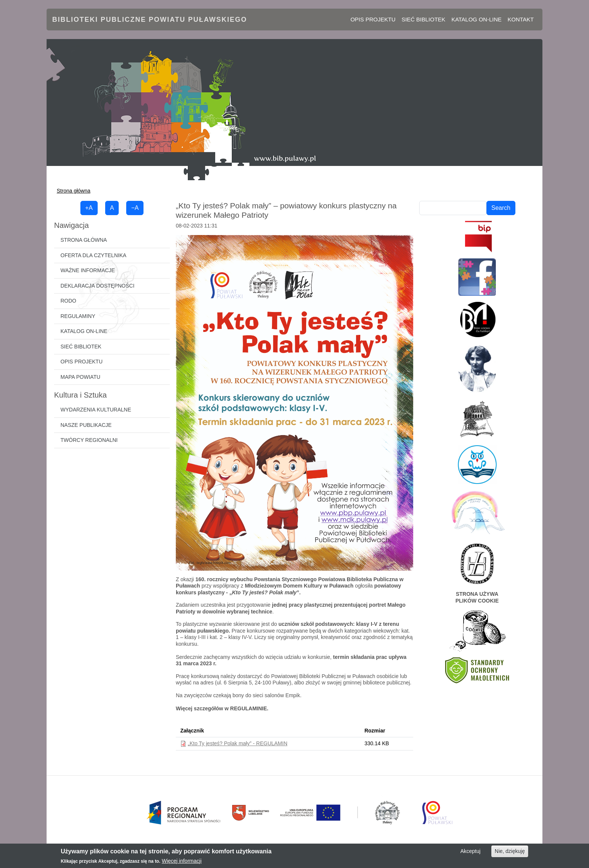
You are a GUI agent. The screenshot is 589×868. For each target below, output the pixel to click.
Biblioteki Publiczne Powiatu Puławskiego (150, 20)
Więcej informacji (182, 861)
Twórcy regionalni (89, 440)
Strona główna (74, 191)
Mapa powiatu (80, 377)
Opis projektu (373, 19)
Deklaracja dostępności (97, 286)
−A (135, 208)
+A (89, 208)
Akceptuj (470, 851)
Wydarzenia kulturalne (96, 410)
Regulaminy (78, 316)
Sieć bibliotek (424, 19)
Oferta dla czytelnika (93, 255)
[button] (294, 402)
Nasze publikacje (86, 425)
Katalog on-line (477, 19)
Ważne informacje (88, 270)
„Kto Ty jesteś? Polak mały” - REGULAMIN (238, 743)
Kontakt (521, 19)
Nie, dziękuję (510, 851)
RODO (68, 301)
